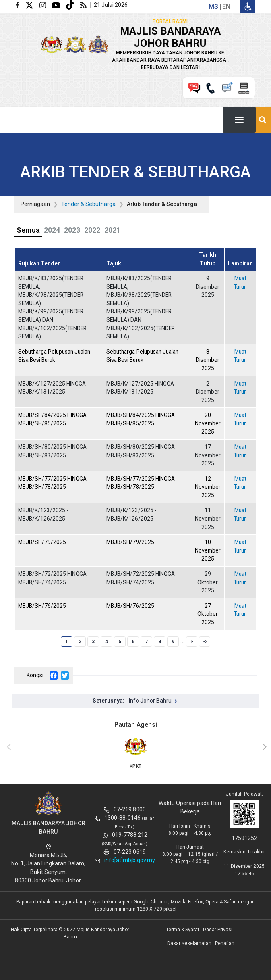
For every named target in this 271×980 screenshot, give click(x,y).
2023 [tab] (72, 230)
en (226, 7)
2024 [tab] (52, 230)
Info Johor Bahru (150, 701)
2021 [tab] (112, 230)
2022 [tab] (92, 230)
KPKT (135, 753)
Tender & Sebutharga (88, 204)
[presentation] (8, 747)
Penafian (225, 943)
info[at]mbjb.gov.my (130, 860)
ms (213, 7)
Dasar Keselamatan (189, 943)
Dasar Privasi (218, 930)
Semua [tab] (28, 230)
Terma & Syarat (183, 930)
